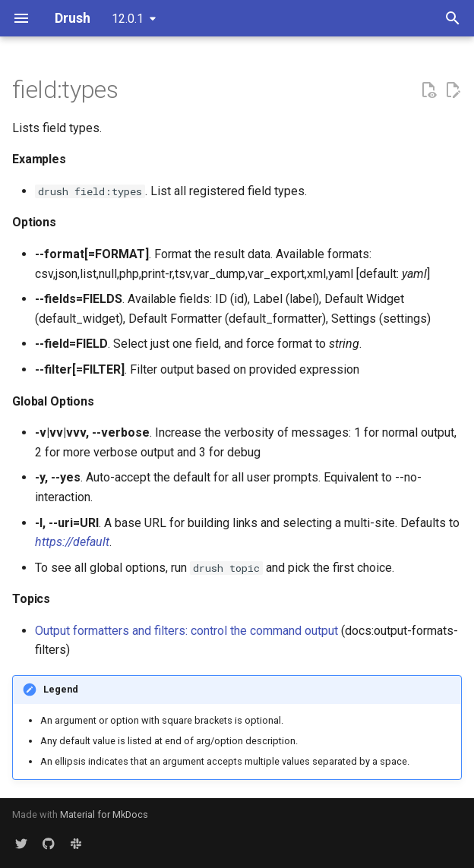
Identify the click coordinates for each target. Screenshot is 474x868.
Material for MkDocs (104, 814)
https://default (72, 542)
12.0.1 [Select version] (128, 19)
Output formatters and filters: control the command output (186, 631)
